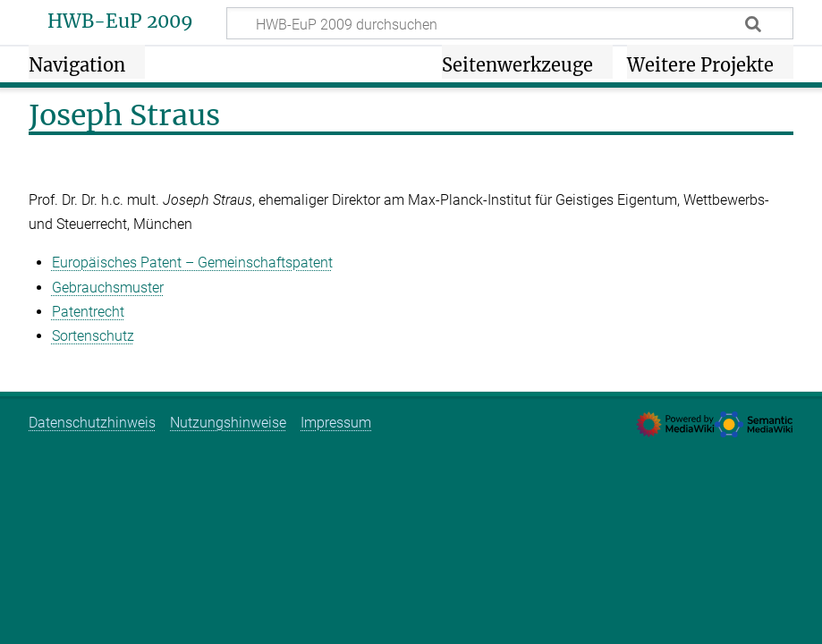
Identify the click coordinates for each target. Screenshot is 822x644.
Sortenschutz (93, 336)
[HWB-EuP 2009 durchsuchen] (510, 23)
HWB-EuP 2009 (120, 21)
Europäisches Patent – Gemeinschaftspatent (192, 263)
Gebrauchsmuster (108, 288)
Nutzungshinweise (228, 423)
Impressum (336, 423)
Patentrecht (88, 312)
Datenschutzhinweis (92, 423)
